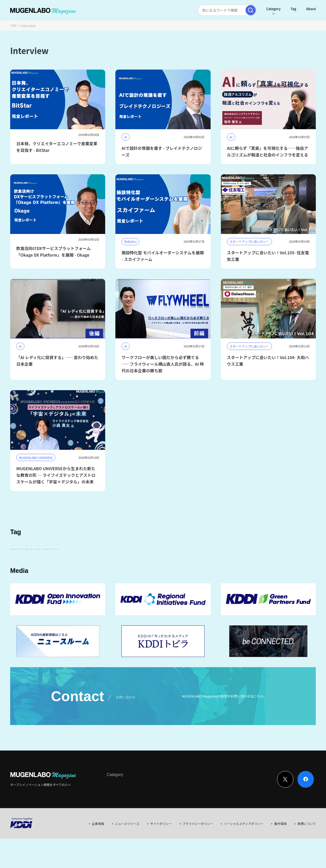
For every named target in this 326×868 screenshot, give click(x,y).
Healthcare (284, 560)
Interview (113, 814)
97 (205, 513)
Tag (291, 9)
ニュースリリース (127, 853)
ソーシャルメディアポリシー (244, 853)
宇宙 (65, 575)
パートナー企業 (172, 560)
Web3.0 (169, 575)
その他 (145, 560)
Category (271, 9)
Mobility (238, 575)
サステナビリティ (140, 575)
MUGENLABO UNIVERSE (98, 575)
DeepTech (235, 560)
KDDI (126, 560)
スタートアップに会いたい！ (36, 560)
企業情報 (98, 853)
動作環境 (280, 853)
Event (159, 814)
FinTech (259, 560)
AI (69, 560)
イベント (21, 575)
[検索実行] (249, 10)
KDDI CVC (192, 575)
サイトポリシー (161, 853)
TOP (13, 26)
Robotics (45, 575)
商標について (307, 853)
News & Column (138, 814)
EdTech (216, 575)
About (309, 9)
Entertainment (205, 560)
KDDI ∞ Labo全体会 (96, 560)
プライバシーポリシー (198, 853)
